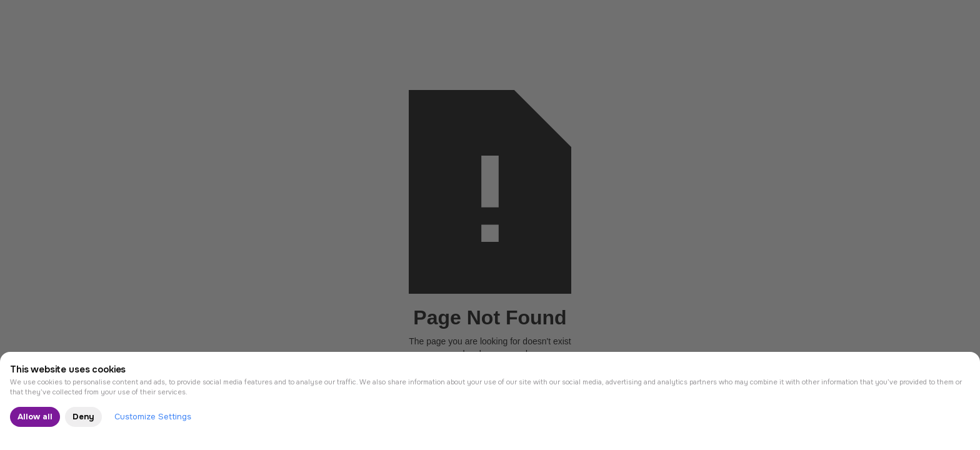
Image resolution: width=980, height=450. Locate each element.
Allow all (35, 417)
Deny (83, 417)
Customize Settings (153, 417)
